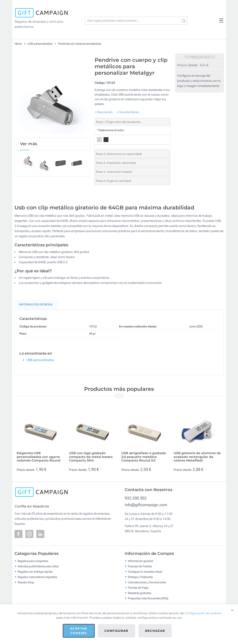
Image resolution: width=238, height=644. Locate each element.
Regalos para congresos (33, 561)
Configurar (116, 631)
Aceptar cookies (79, 631)
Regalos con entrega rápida (35, 571)
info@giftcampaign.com (146, 505)
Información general (140, 561)
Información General (36, 304)
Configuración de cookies (203, 613)
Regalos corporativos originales (37, 577)
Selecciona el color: (111, 130)
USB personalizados (40, 44)
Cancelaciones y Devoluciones (147, 582)
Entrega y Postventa (140, 577)
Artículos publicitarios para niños (38, 566)
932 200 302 (136, 498)
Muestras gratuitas (139, 593)
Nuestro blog (26, 582)
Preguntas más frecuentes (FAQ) (148, 598)
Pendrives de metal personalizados (80, 44)
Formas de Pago (138, 587)
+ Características (128, 112)
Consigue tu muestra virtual (145, 571)
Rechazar (155, 631)
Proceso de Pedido (140, 566)
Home (18, 44)
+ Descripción (104, 112)
